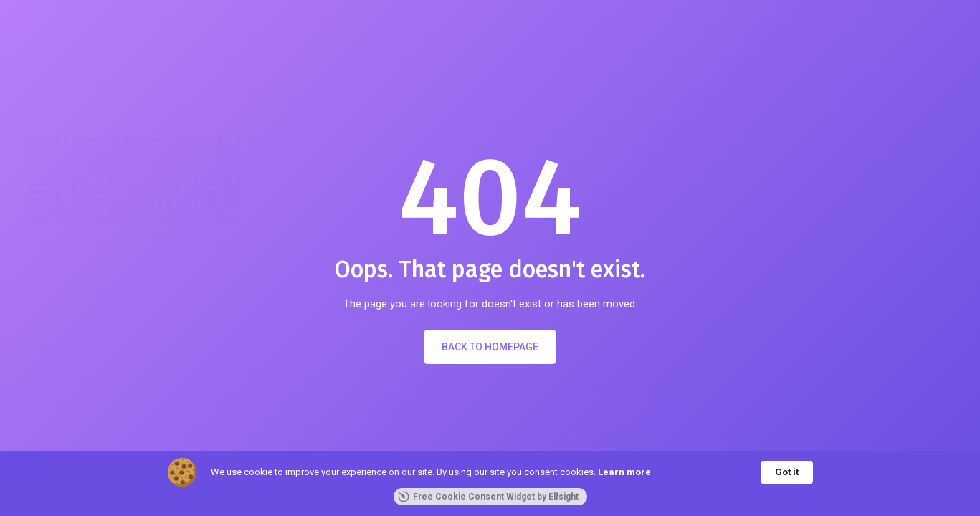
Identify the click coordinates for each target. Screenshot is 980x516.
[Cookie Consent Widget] (490, 483)
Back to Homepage (490, 347)
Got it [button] (787, 472)
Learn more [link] (624, 472)
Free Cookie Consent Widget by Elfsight (488, 497)
